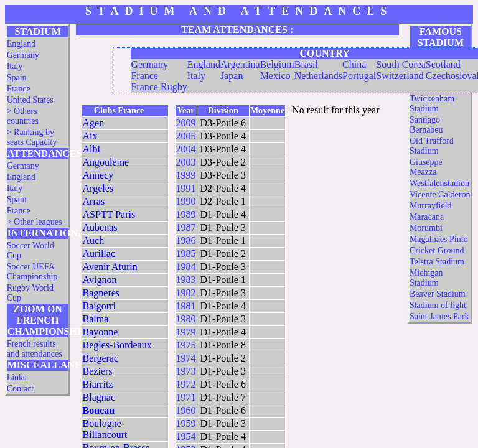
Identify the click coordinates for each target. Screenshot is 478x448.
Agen (94, 123)
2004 (186, 149)
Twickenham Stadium (432, 104)
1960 (186, 410)
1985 (186, 254)
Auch (94, 240)
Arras (94, 201)
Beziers (98, 371)
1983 (186, 280)
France (19, 89)
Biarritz (98, 384)
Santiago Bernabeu (426, 125)
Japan (232, 76)
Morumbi (426, 228)
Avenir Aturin (110, 267)
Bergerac (101, 358)
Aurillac (99, 254)
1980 (186, 319)
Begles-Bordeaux (117, 345)
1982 (186, 293)
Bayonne (101, 332)
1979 (186, 332)
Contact (21, 389)
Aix (90, 136)
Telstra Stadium (437, 262)
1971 (186, 397)
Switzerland (400, 76)
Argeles (98, 188)
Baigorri (99, 306)
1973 (186, 371)
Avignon (100, 280)
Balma (96, 319)
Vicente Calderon (440, 194)
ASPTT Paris (109, 214)
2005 (186, 136)
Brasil (306, 64)
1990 (186, 201)
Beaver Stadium (438, 294)
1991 (186, 188)
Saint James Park (439, 316)
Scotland (443, 64)
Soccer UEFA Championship (32, 272)
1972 (186, 384)
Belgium (277, 64)
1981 (186, 306)
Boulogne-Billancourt (105, 429)
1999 (186, 175)
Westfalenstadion (439, 183)
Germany (23, 55)
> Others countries (23, 116)
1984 (186, 267)
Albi (91, 149)
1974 (186, 358)
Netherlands (318, 76)
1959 (186, 423)
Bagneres (101, 293)
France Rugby (159, 87)
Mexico (275, 76)
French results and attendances (35, 349)
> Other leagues (35, 222)
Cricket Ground (437, 250)
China (354, 64)
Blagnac (99, 397)
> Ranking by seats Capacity (32, 137)
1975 (186, 345)
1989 (186, 214)
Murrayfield (431, 206)
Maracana (427, 217)
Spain (17, 77)
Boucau (99, 410)
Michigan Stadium (426, 278)
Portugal (359, 76)
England (21, 44)
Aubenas (100, 227)
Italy (15, 66)
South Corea (401, 64)
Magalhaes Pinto (439, 239)
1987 (186, 227)
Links (17, 377)
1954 (186, 436)
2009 (186, 123)
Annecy (98, 175)
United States (30, 100)
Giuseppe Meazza (426, 167)
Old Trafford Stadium (432, 146)
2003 (186, 162)
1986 (186, 240)
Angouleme (106, 162)
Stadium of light (438, 305)
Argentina (240, 64)
